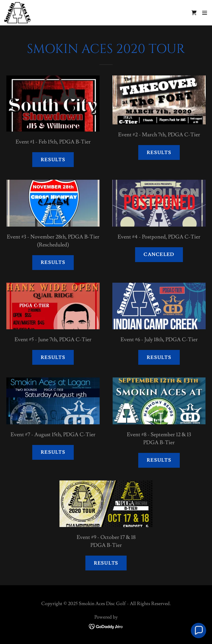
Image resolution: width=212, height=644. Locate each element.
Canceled (159, 255)
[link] (17, 13)
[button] (205, 13)
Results (53, 160)
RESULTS (159, 460)
